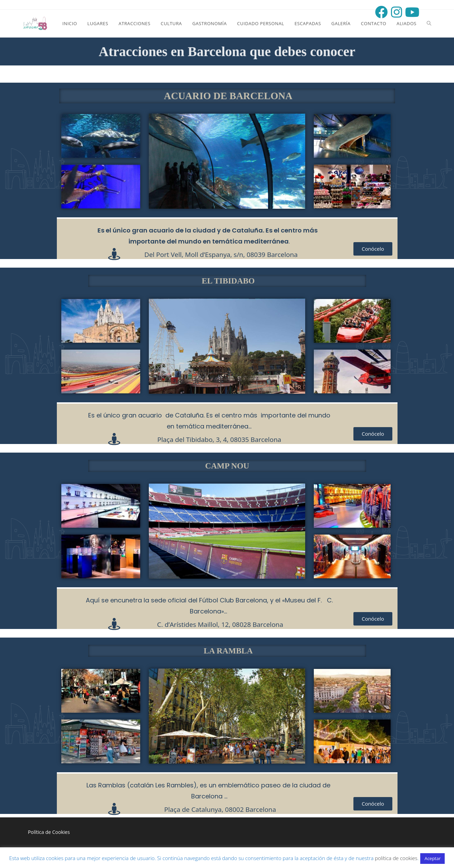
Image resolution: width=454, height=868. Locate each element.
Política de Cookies (49, 832)
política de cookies (396, 858)
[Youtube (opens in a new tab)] (411, 12)
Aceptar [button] (432, 858)
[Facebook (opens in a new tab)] (380, 12)
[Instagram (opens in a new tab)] (395, 12)
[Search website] (429, 23)
